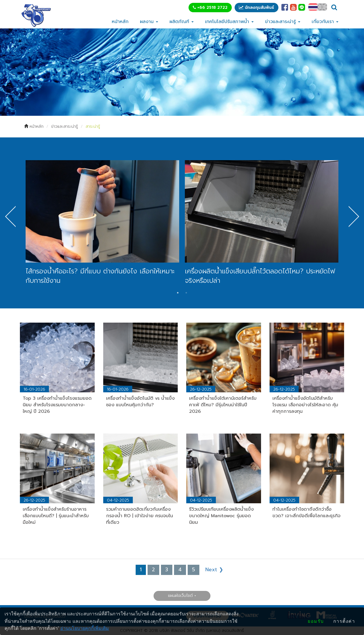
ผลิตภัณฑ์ (182, 22)
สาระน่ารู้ (93, 126)
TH (313, 7)
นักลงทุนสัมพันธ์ (257, 8)
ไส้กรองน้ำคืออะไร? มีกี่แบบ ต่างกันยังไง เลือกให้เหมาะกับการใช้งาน (100, 276)
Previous (10, 217)
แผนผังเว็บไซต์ (180, 596)
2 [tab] (186, 293)
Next (354, 217)
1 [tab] (178, 293)
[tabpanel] (102, 223)
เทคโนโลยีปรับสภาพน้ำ (229, 22)
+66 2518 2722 (210, 8)
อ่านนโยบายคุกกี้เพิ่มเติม (85, 628)
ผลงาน (149, 22)
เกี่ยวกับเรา (325, 22)
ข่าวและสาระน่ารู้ (283, 22)
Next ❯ (214, 570)
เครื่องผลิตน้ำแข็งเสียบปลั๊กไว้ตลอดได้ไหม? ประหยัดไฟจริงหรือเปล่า (260, 276)
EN (322, 7)
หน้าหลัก (120, 22)
